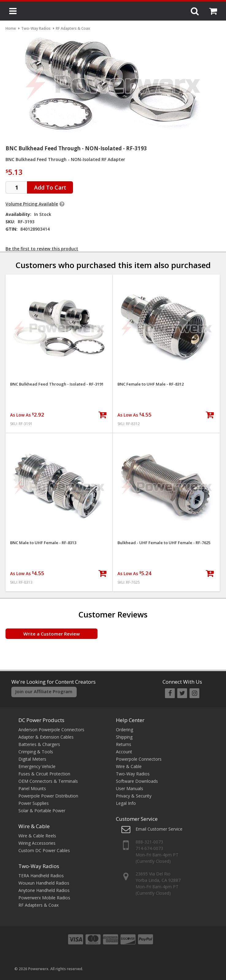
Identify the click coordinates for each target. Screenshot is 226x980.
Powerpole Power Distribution (48, 796)
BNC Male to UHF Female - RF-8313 (43, 543)
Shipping (124, 737)
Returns (124, 744)
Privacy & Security (134, 796)
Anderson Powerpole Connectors (51, 730)
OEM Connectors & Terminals (48, 781)
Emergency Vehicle (37, 766)
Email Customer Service (159, 829)
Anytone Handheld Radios (44, 890)
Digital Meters (32, 759)
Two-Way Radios (39, 866)
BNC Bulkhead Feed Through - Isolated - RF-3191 (57, 384)
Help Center (130, 720)
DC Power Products (41, 720)
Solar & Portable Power (42, 811)
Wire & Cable (34, 826)
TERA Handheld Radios (41, 876)
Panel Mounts (32, 788)
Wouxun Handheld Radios (44, 883)
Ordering (124, 730)
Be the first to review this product (42, 249)
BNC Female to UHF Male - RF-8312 (151, 384)
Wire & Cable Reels (37, 836)
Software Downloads (137, 781)
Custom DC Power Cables (44, 850)
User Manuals (130, 788)
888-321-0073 (149, 842)
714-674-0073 (149, 848)
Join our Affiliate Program (44, 691)
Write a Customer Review (52, 634)
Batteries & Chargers (39, 744)
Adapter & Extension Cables (46, 737)
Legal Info (126, 803)
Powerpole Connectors (139, 759)
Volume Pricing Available (32, 204)
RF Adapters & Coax (38, 905)
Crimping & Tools (36, 752)
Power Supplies (34, 803)
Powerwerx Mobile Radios (44, 898)
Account (124, 752)
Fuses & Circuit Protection (44, 774)
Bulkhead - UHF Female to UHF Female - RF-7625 (164, 543)
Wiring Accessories (37, 843)
